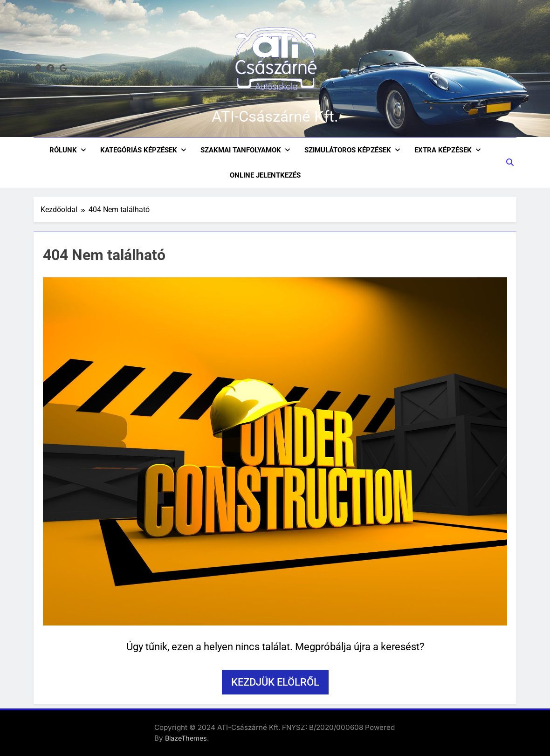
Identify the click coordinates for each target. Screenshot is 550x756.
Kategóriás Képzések (139, 150)
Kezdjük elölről (275, 682)
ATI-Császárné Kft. (275, 116)
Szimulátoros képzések (348, 150)
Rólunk (63, 150)
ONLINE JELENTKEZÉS (265, 175)
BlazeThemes (186, 738)
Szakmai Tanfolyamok (241, 150)
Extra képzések (443, 150)
